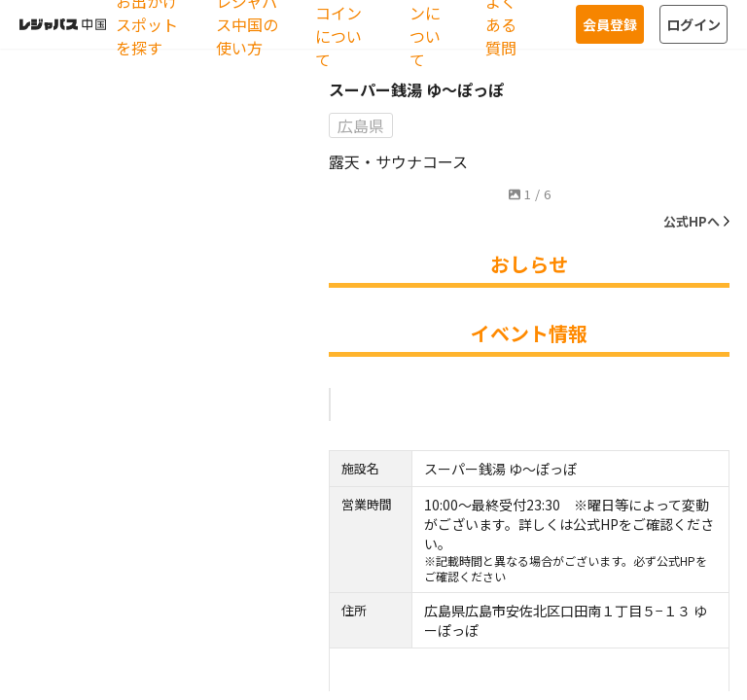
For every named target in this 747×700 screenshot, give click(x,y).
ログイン (694, 24)
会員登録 (610, 24)
